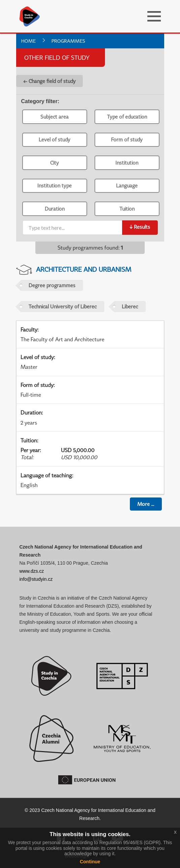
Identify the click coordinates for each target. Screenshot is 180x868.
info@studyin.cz (36, 579)
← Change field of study (49, 81)
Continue (90, 862)
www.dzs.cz (32, 571)
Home (28, 41)
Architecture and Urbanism (84, 269)
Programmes (68, 41)
